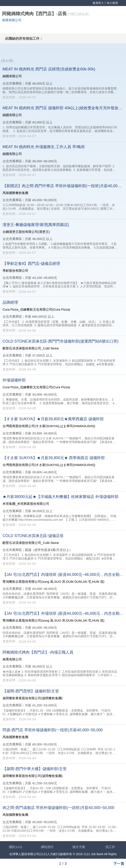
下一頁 (119, 863)
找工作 (110, 847)
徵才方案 (79, 847)
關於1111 (16, 847)
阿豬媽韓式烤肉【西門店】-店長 (34, 14)
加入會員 (112, 3)
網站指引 (47, 847)
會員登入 (98, 3)
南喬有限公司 (12, 20)
